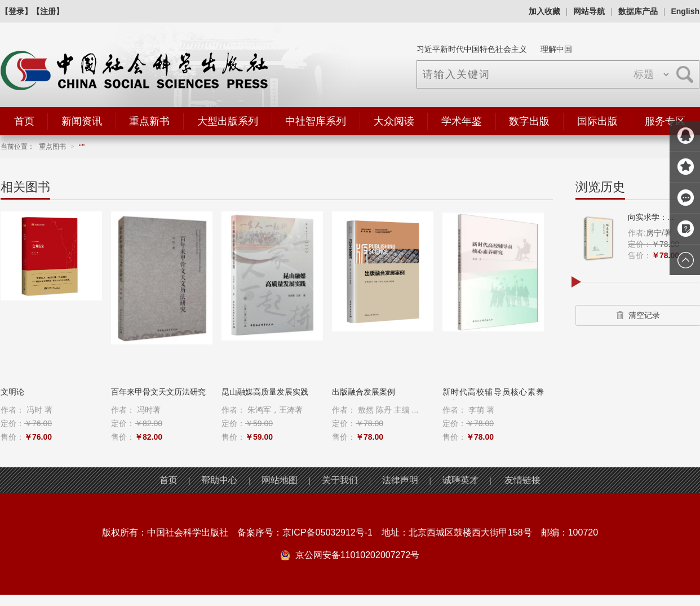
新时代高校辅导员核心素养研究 (493, 397)
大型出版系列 (228, 121)
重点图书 (52, 147)
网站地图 (280, 480)
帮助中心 (219, 480)
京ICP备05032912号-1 (327, 532)
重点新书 (149, 121)
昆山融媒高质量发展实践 (265, 392)
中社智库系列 (316, 121)
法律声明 (400, 480)
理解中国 (556, 49)
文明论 (12, 392)
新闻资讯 (82, 121)
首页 (24, 121)
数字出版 (529, 121)
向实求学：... (651, 217)
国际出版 (597, 121)
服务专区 (665, 121)
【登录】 (16, 11)
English (685, 11)
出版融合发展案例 (364, 392)
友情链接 (522, 480)
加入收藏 (544, 11)
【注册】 (48, 11)
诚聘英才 (460, 480)
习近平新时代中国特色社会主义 (472, 49)
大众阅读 (394, 121)
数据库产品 (638, 11)
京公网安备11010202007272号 (358, 555)
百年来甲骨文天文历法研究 (158, 392)
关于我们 (340, 480)
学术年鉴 (462, 121)
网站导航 (589, 11)
